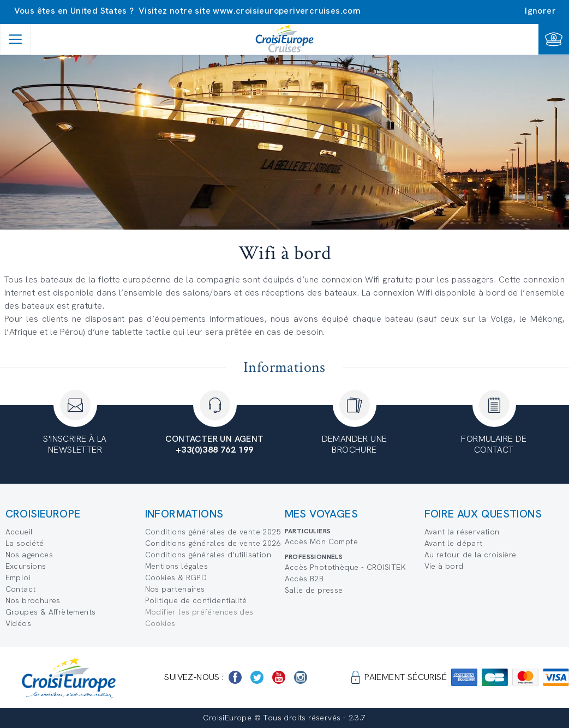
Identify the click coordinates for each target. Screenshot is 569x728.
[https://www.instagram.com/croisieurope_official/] (301, 677)
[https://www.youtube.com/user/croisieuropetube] (279, 677)
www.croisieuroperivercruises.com (287, 11)
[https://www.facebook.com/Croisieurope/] (235, 677)
